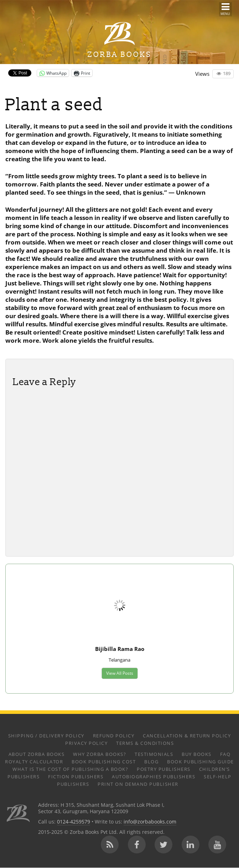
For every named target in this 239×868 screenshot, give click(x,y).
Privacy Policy (86, 743)
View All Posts (119, 673)
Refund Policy (114, 736)
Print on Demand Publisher (138, 784)
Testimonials (154, 754)
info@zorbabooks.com (150, 822)
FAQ (225, 754)
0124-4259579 (74, 822)
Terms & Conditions (145, 743)
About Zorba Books (37, 754)
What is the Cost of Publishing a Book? (70, 769)
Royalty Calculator (34, 762)
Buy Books (197, 754)
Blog (151, 762)
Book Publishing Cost (104, 762)
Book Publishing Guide (201, 762)
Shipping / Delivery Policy (46, 736)
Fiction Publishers (76, 777)
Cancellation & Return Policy (187, 736)
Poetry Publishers (164, 769)
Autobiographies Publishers (154, 777)
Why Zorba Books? (100, 754)
